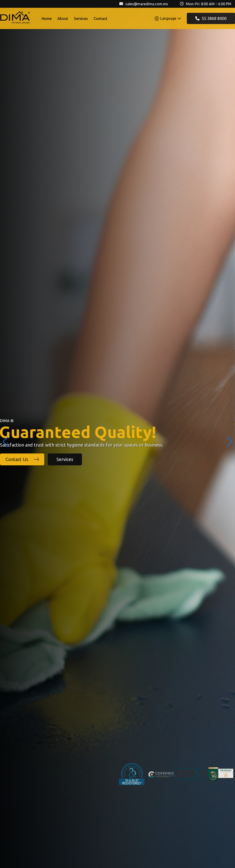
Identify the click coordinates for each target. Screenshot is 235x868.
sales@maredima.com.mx (147, 4)
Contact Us (22, 459)
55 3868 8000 (211, 18)
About (63, 19)
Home (47, 19)
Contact (101, 19)
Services (81, 19)
